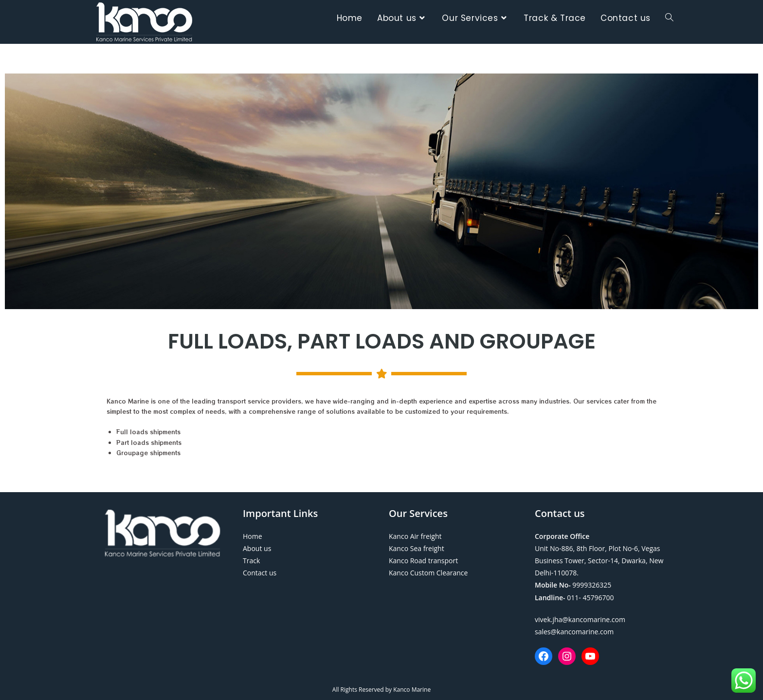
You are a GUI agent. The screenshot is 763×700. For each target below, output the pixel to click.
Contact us (260, 573)
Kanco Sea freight (417, 548)
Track (251, 561)
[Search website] (669, 18)
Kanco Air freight (415, 536)
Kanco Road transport (423, 561)
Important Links (280, 513)
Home (253, 536)
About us (257, 548)
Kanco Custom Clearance (428, 573)
